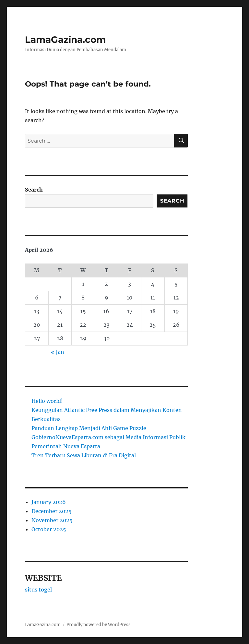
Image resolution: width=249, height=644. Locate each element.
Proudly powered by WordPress (99, 625)
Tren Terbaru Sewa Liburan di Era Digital (84, 455)
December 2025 (52, 511)
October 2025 (49, 529)
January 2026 (49, 502)
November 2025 (52, 520)
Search (34, 190)
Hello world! (47, 401)
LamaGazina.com (65, 40)
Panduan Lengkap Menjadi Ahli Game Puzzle (89, 428)
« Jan (58, 352)
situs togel (38, 590)
